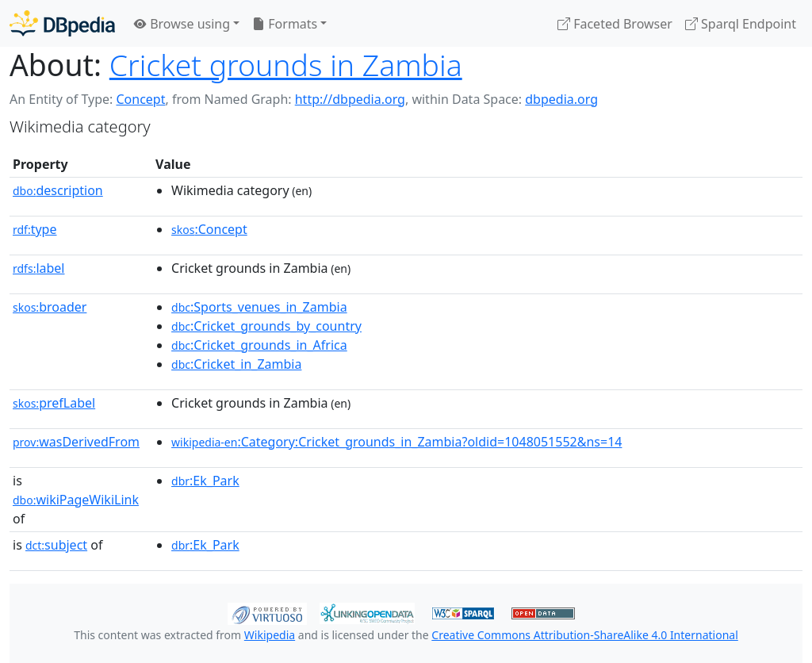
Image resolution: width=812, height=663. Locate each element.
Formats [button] (285, 24)
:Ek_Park (205, 481)
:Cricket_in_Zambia (236, 364)
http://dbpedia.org (350, 99)
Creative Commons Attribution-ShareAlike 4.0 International (584, 635)
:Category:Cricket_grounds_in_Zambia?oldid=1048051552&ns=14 (396, 442)
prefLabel (54, 403)
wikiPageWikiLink (76, 500)
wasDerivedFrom (76, 442)
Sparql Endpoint (741, 24)
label (39, 268)
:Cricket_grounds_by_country (266, 326)
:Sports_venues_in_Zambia (259, 307)
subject (56, 545)
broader (50, 307)
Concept (140, 99)
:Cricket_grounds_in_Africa (259, 345)
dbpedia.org (561, 99)
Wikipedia (270, 635)
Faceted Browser (615, 24)
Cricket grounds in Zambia (286, 65)
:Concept (209, 229)
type (35, 229)
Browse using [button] (182, 24)
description (58, 190)
